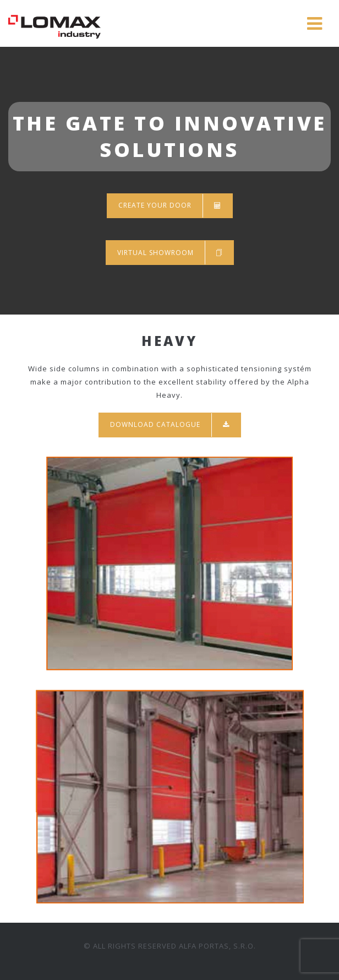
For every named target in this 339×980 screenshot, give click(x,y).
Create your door (170, 206)
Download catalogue (170, 425)
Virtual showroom (170, 253)
